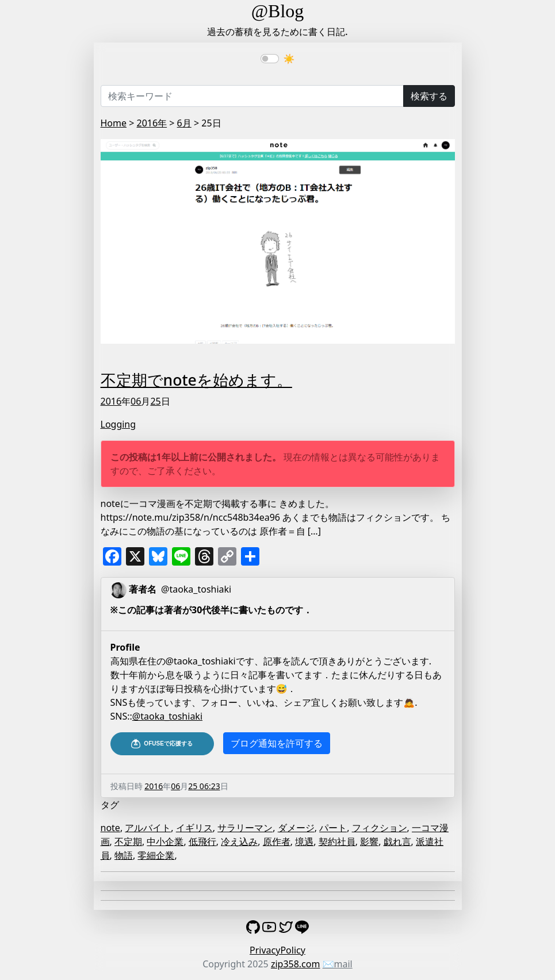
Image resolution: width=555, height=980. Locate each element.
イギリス (194, 828)
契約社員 (337, 841)
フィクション (380, 828)
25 (155, 401)
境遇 (304, 841)
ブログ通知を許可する (277, 743)
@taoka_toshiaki (167, 716)
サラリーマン (245, 828)
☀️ (289, 59)
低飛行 (202, 841)
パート (333, 828)
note (110, 828)
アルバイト (148, 828)
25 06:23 (204, 786)
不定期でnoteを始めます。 (196, 380)
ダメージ (296, 828)
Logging (118, 424)
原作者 (277, 841)
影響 (369, 841)
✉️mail (338, 964)
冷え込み (239, 841)
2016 (111, 401)
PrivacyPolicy (277, 950)
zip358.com (296, 964)
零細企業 (156, 855)
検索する (429, 96)
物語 (124, 855)
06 (136, 401)
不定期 (128, 841)
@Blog (278, 11)
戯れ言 (397, 841)
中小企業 (165, 841)
